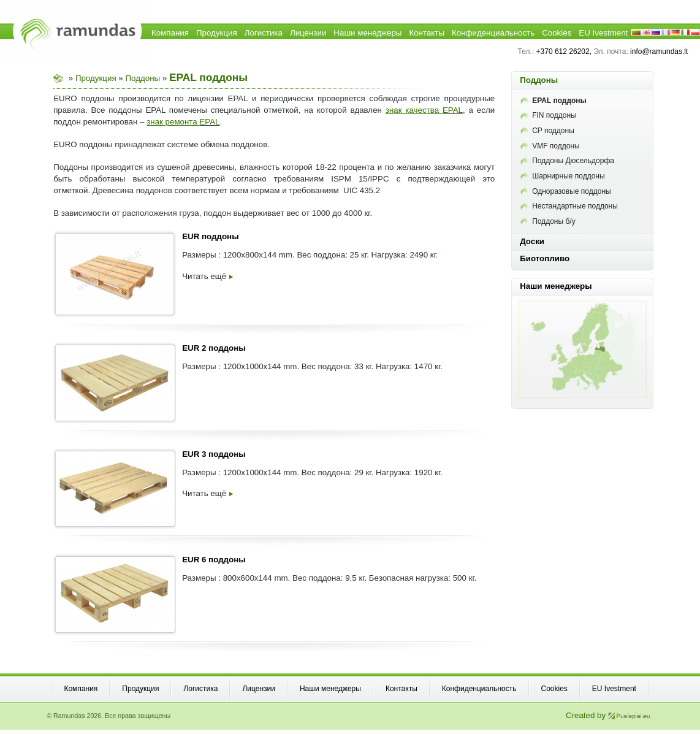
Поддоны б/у (548, 221)
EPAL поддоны (554, 101)
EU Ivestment (603, 33)
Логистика (264, 33)
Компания (170, 33)
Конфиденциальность (493, 33)
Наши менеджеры (367, 33)
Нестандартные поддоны (569, 206)
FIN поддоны (548, 115)
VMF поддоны (550, 146)
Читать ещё (207, 276)
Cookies (557, 33)
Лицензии (308, 33)
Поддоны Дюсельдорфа (567, 161)
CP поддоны (547, 131)
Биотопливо (545, 258)
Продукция (217, 33)
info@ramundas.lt (659, 52)
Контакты (427, 33)
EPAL (453, 110)
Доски (532, 241)
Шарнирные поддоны (562, 176)
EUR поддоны (210, 236)
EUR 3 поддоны (214, 454)
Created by (608, 715)
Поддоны (143, 78)
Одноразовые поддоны (565, 191)
